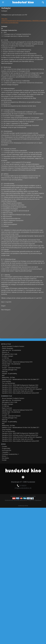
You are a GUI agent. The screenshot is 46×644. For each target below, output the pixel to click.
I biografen (5, 452)
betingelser (21, 496)
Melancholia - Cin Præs (8, 377)
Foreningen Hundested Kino (10, 454)
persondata (27, 496)
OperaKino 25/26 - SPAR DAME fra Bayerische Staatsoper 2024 (20, 385)
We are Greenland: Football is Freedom (13, 346)
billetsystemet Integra (26, 500)
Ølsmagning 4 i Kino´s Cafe (10, 354)
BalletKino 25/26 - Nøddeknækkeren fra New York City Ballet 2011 (21, 379)
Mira (3, 376)
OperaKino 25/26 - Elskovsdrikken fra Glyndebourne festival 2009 (20, 393)
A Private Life (6, 366)
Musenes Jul (6, 352)
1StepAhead (38, 500)
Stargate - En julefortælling (9, 374)
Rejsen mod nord (7, 360)
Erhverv (4, 456)
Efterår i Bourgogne (8, 348)
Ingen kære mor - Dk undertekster (12, 350)
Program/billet (6, 448)
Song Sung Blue (6, 381)
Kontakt (4, 460)
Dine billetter (5, 458)
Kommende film (7, 450)
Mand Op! (5, 372)
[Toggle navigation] (3, 2)
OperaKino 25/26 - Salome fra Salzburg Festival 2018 (17, 362)
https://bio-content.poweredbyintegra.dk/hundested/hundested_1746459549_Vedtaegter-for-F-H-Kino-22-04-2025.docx (24, 21)
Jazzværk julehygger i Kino (10, 370)
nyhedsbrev (14, 496)
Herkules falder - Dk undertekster (11, 364)
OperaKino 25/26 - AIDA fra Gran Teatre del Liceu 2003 (18, 391)
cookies (33, 496)
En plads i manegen (8, 356)
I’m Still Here (6, 358)
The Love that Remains (9, 383)
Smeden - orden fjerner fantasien (11, 368)
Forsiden (4, 446)
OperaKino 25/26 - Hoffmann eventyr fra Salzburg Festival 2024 (20, 387)
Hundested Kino (19, 2)
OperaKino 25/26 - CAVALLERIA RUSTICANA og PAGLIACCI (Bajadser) (22, 389)
